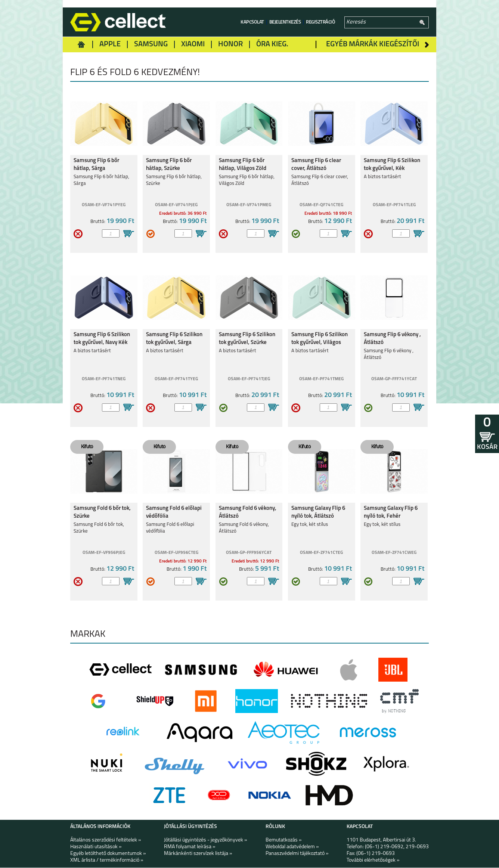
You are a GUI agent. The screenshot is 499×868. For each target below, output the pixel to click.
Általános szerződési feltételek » (106, 841)
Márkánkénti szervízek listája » (198, 854)
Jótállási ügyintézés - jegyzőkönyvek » (206, 841)
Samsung (151, 44)
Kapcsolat (252, 22)
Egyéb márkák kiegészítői (373, 44)
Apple (110, 44)
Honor (230, 44)
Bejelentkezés (285, 22)
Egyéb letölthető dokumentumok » (108, 854)
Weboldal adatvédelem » (292, 847)
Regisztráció (320, 22)
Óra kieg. (272, 44)
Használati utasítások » (96, 847)
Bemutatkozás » (284, 841)
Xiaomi (193, 44)
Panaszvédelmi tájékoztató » (297, 854)
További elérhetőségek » (373, 861)
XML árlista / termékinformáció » (107, 861)
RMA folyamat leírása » (190, 847)
